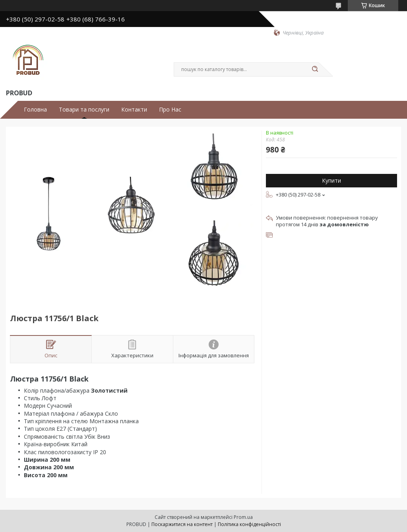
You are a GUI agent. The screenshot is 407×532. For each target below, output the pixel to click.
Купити (331, 180)
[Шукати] (315, 69)
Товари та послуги (84, 110)
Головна (35, 110)
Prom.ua (243, 517)
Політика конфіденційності (249, 524)
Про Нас (170, 110)
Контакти (134, 110)
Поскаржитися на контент (182, 524)
